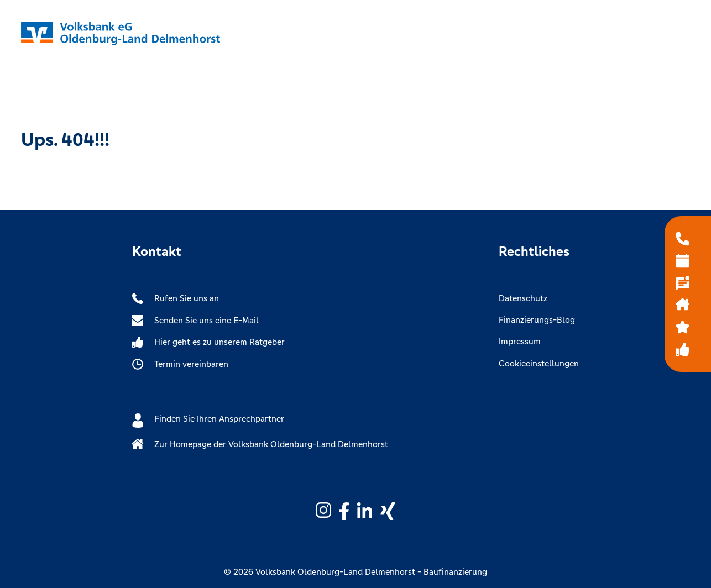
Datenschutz (523, 298)
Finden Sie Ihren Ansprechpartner (208, 421)
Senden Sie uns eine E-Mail (195, 320)
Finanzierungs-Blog (537, 320)
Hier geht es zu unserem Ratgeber (208, 342)
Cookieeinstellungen (539, 363)
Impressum (520, 341)
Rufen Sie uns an (176, 298)
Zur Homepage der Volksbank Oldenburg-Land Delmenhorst (260, 444)
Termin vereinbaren (180, 364)
